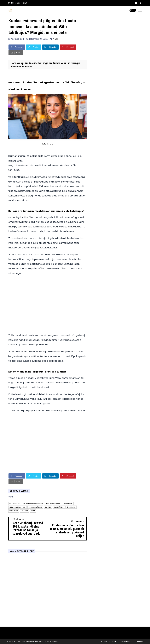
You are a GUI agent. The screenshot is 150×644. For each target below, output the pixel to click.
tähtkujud (71, 507)
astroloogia (15, 503)
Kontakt (140, 641)
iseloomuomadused (18, 507)
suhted (48, 507)
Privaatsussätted (126, 641)
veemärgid (14, 511)
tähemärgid (59, 507)
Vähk (56, 39)
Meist (114, 641)
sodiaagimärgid (35, 507)
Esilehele (103, 641)
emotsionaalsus (53, 503)
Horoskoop (68, 503)
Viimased (25, 511)
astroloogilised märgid (33, 503)
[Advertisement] (48, 305)
